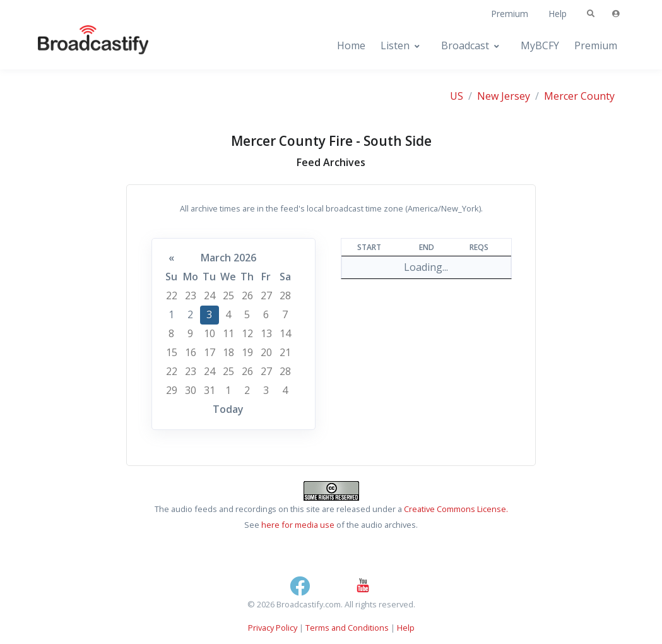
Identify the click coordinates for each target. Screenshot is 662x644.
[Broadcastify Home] (81, 46)
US (457, 96)
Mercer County (579, 96)
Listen (395, 45)
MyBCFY (540, 45)
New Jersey (504, 96)
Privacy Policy (273, 628)
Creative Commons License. (456, 509)
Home (351, 45)
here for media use (298, 525)
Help (558, 14)
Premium (510, 14)
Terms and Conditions (347, 628)
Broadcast (465, 45)
